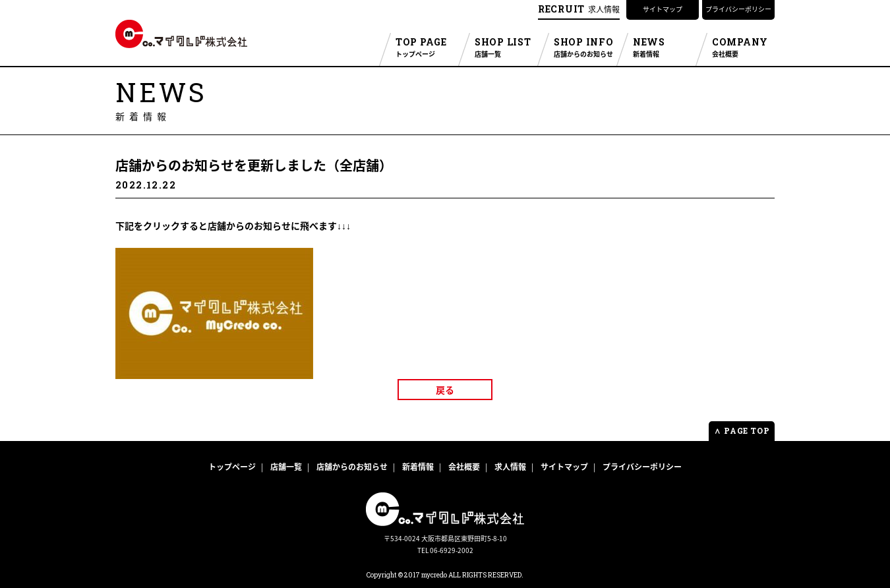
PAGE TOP (742, 430)
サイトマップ (663, 9)
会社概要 (464, 467)
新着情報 (418, 467)
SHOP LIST (506, 48)
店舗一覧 (286, 467)
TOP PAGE (427, 48)
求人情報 (579, 9)
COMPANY (743, 48)
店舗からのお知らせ (352, 467)
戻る (445, 393)
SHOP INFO (585, 48)
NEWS (664, 48)
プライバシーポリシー (738, 9)
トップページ (232, 467)
